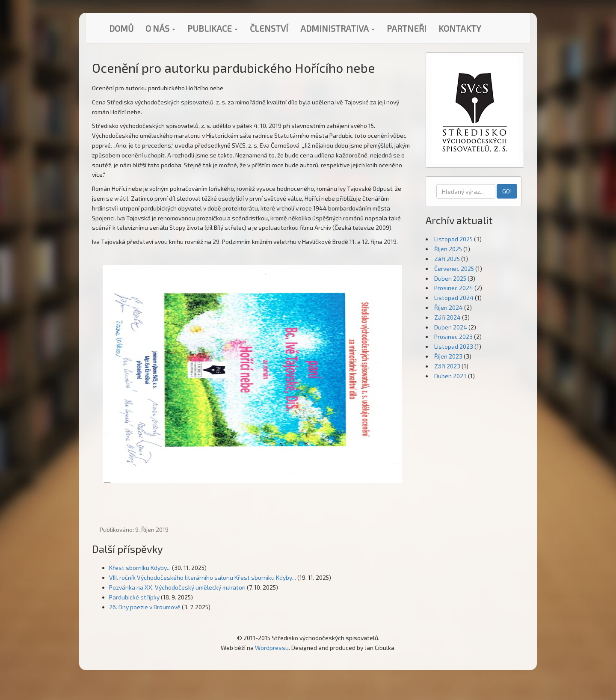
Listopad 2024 (454, 298)
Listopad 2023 (454, 346)
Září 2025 (447, 259)
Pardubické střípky (134, 597)
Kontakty (460, 28)
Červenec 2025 (454, 268)
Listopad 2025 (453, 239)
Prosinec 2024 (454, 288)
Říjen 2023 (448, 356)
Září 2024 (447, 317)
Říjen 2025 (448, 249)
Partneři (407, 28)
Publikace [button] (213, 28)
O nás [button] (160, 28)
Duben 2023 (450, 376)
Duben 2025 (450, 278)
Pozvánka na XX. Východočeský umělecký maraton (177, 587)
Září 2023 (447, 366)
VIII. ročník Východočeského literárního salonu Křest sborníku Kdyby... (203, 577)
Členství (269, 28)
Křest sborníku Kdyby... (140, 568)
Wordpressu (272, 648)
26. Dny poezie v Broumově (145, 607)
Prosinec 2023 (453, 337)
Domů (121, 28)
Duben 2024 (451, 327)
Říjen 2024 (449, 307)
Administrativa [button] (338, 28)
